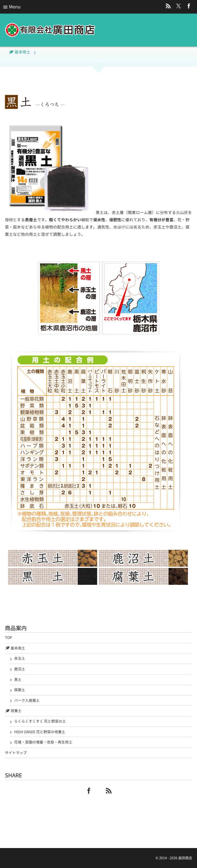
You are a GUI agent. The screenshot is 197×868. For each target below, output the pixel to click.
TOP (8, 637)
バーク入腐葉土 (27, 700)
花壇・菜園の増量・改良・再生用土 (43, 742)
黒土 (18, 679)
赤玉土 (20, 658)
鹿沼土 (20, 669)
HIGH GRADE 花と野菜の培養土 (40, 732)
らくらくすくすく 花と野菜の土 (40, 721)
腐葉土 (20, 690)
